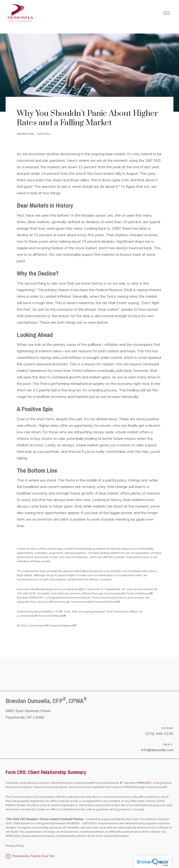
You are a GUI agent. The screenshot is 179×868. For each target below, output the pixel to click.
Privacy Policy (15, 846)
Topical (44, 134)
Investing (26, 134)
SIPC (149, 783)
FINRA (140, 783)
